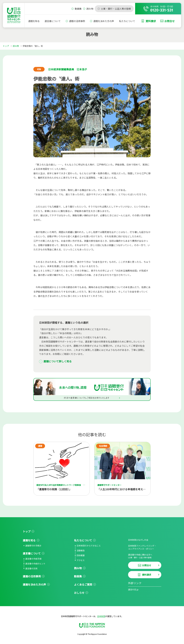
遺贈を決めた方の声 (104, 21)
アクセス (81, 560)
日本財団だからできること (89, 546)
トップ (6, 46)
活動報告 (81, 550)
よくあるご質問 (83, 584)
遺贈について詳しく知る (58, 361)
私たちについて (127, 21)
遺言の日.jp (133, 589)
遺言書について (53, 21)
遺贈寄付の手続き (33, 546)
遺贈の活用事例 (77, 21)
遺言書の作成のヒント (35, 564)
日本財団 (101, 616)
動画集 (78, 576)
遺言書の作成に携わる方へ (145, 556)
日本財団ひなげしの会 (138, 540)
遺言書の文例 (31, 568)
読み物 (16, 46)
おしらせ (79, 593)
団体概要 (81, 555)
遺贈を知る (34, 21)
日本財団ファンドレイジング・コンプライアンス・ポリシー (142, 547)
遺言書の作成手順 (33, 559)
